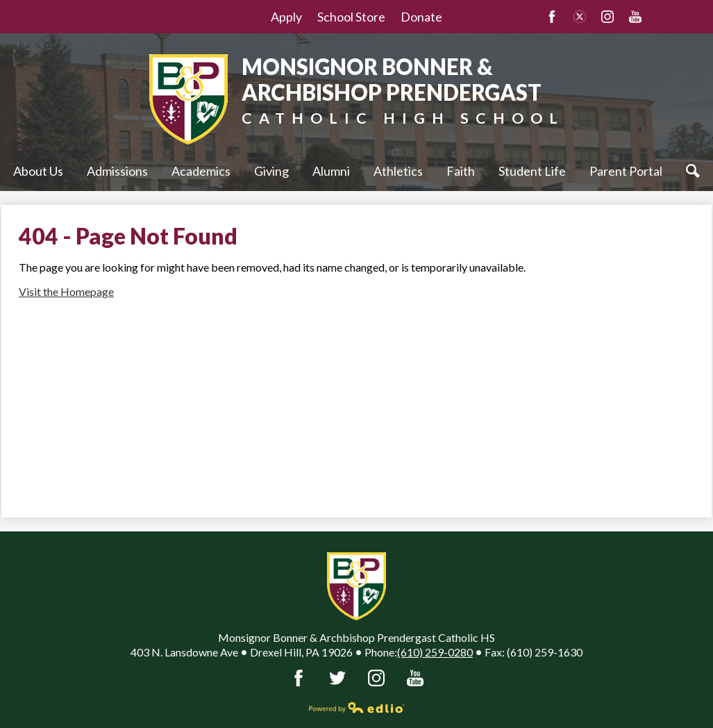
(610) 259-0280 (435, 652)
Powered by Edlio (357, 707)
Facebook (552, 17)
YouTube (635, 17)
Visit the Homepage (66, 291)
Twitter (580, 17)
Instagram (607, 17)
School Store (351, 17)
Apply (286, 17)
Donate (421, 17)
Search (696, 171)
